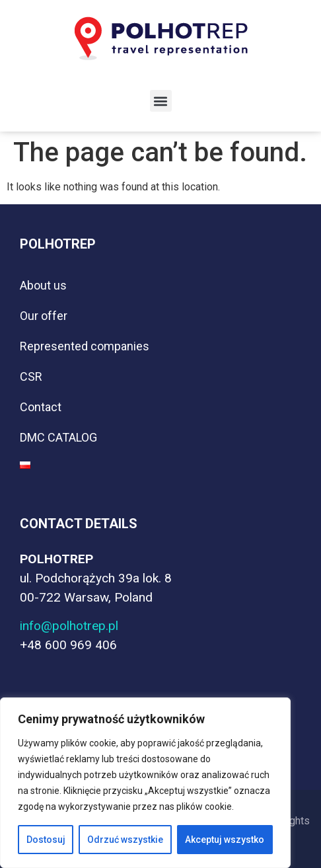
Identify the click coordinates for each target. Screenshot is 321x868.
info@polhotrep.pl (69, 626)
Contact (41, 407)
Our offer (44, 316)
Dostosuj (46, 840)
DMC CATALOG (58, 437)
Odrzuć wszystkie (125, 840)
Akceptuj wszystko (225, 840)
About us (43, 285)
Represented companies (85, 346)
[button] (161, 101)
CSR (31, 376)
